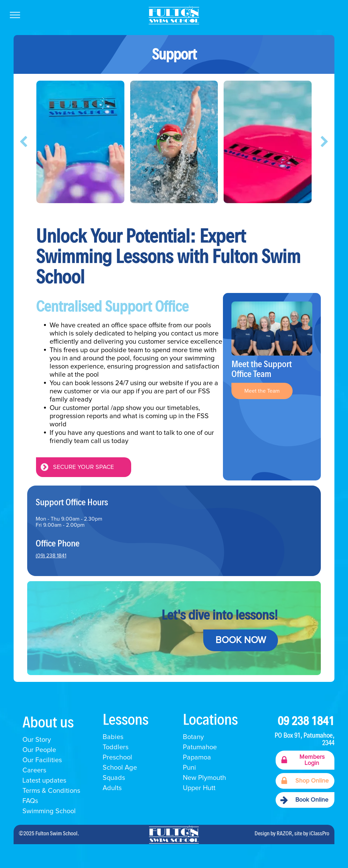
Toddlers (116, 747)
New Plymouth (204, 778)
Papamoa (197, 757)
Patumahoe (200, 747)
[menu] (15, 15)
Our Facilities (42, 760)
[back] (23, 142)
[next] (325, 142)
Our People (39, 750)
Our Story (37, 740)
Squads (114, 778)
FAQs (30, 801)
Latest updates (44, 781)
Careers (34, 770)
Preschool (117, 757)
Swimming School (50, 811)
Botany (193, 737)
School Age (120, 768)
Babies (113, 737)
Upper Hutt (199, 788)
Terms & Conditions (51, 791)
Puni (189, 768)
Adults (112, 788)
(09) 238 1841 (51, 556)
